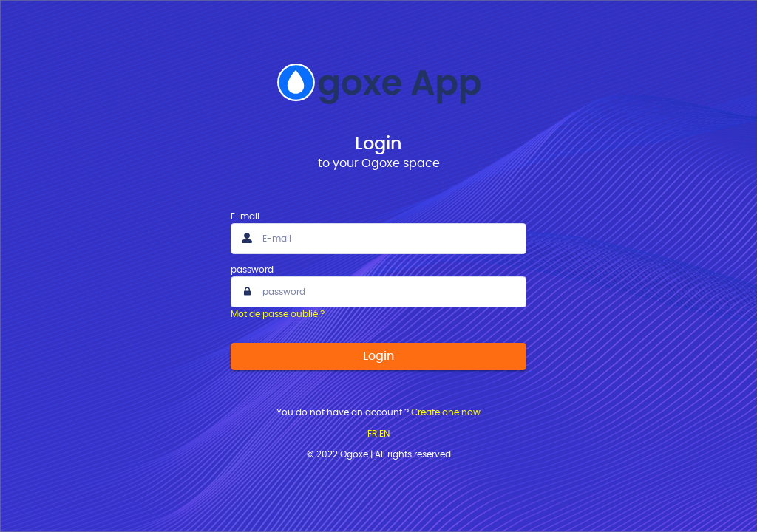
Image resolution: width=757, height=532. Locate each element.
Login (378, 357)
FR (372, 434)
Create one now (446, 412)
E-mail (245, 216)
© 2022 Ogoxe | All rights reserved (379, 454)
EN (384, 434)
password (252, 270)
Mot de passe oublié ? (278, 314)
